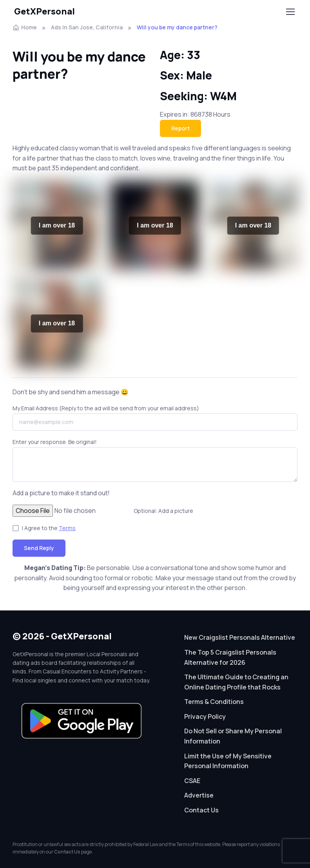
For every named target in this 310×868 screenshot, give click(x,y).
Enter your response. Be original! (55, 442)
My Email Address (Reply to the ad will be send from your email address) (106, 408)
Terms (67, 528)
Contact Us (201, 810)
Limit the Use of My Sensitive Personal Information (228, 761)
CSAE (192, 781)
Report (180, 128)
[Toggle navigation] (290, 12)
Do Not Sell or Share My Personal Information (233, 736)
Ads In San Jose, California (87, 27)
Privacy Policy (205, 716)
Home (25, 27)
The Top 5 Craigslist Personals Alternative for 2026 (230, 657)
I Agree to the (49, 528)
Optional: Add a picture (163, 511)
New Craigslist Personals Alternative (240, 637)
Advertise (199, 795)
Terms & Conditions (214, 702)
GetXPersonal (44, 11)
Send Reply (39, 548)
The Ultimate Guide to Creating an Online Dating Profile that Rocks (236, 682)
